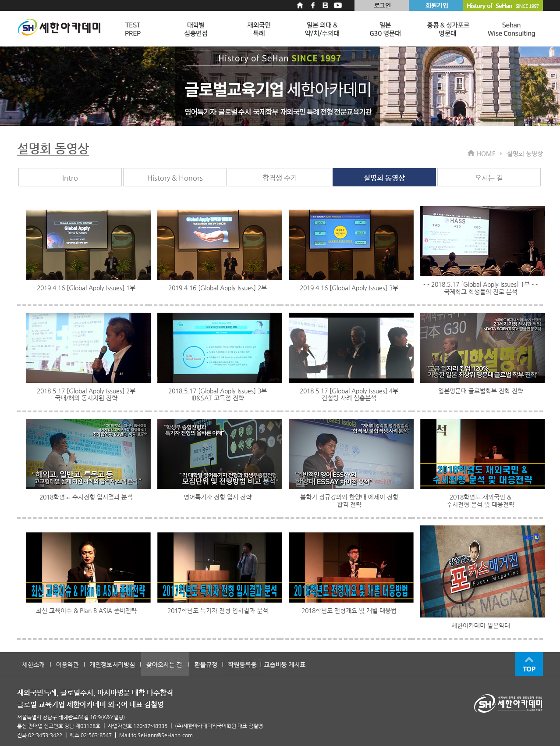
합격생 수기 (280, 178)
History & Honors (175, 178)
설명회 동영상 (384, 178)
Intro (70, 178)
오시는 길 (489, 178)
